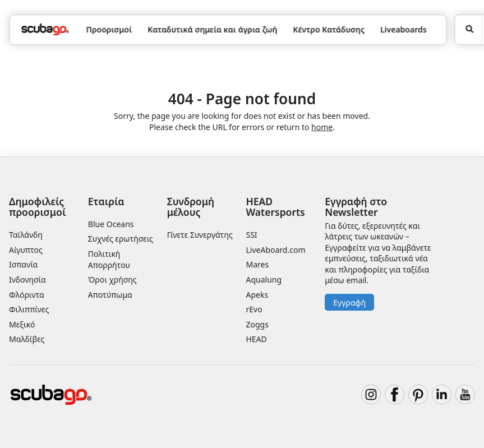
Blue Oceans (111, 224)
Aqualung (264, 280)
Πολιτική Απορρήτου (109, 259)
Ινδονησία (27, 280)
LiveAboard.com (276, 250)
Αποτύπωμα (110, 295)
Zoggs (257, 324)
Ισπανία (23, 264)
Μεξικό (22, 324)
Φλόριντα (27, 295)
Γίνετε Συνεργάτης (200, 235)
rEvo (254, 309)
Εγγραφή (349, 302)
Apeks (257, 295)
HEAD (257, 339)
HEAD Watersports (276, 207)
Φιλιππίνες (29, 309)
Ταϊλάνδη (26, 235)
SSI (252, 235)
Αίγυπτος (26, 250)
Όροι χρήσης (112, 280)
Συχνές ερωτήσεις (121, 239)
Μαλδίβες (27, 339)
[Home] (45, 29)
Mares (258, 264)
